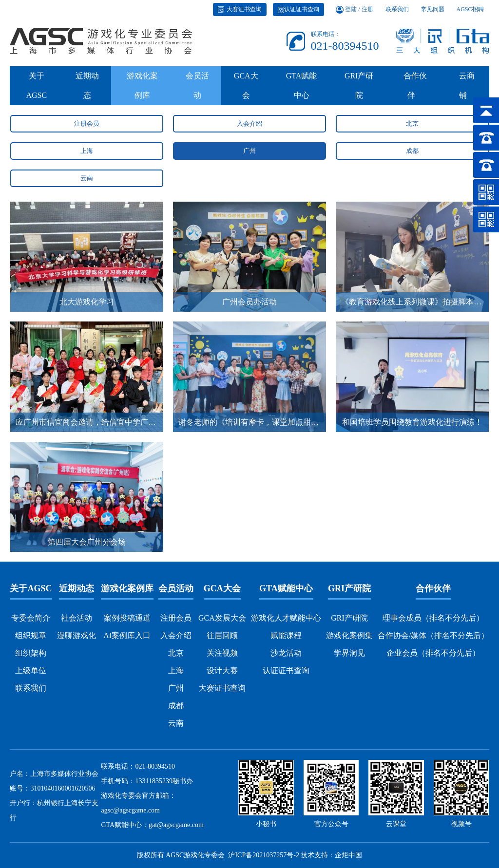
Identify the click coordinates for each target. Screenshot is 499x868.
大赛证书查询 (240, 14)
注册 (367, 14)
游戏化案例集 (349, 635)
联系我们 (397, 14)
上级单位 (31, 670)
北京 (412, 123)
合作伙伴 (413, 90)
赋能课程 (286, 635)
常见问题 (433, 14)
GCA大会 (246, 90)
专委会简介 (31, 618)
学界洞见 (349, 653)
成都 (412, 151)
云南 (87, 178)
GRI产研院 (359, 90)
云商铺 (465, 90)
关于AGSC (36, 90)
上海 (87, 151)
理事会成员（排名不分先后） (433, 618)
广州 (249, 151)
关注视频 (222, 653)
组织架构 (31, 653)
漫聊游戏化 (77, 635)
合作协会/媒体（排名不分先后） (433, 635)
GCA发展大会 (222, 618)
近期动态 (87, 90)
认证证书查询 (298, 14)
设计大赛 (222, 670)
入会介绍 (249, 123)
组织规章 (31, 635)
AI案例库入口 (127, 635)
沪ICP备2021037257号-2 (263, 855)
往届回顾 (222, 635)
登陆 (351, 14)
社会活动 (77, 618)
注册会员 (87, 123)
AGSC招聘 (470, 14)
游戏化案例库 (142, 90)
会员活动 (197, 90)
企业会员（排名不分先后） (433, 653)
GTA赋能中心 (302, 90)
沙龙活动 (286, 653)
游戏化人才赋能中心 (286, 618)
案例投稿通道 (127, 618)
